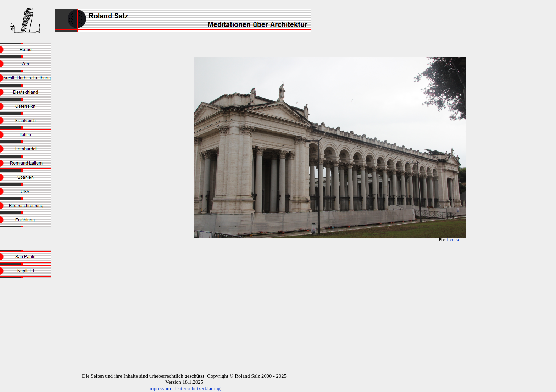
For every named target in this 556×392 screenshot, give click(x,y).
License (454, 240)
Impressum (159, 388)
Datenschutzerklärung (198, 388)
